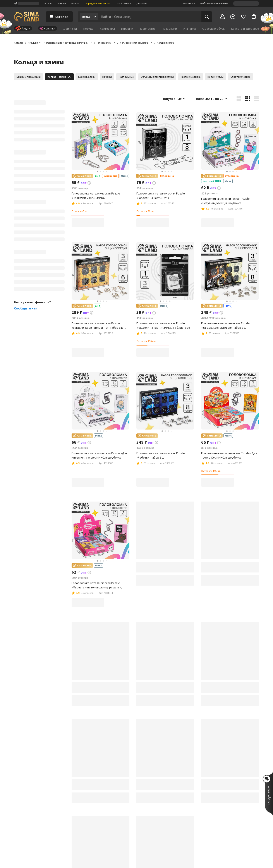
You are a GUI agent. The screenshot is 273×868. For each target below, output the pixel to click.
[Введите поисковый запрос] (150, 17)
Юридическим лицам (98, 3)
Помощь (62, 3)
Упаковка (190, 29)
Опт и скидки (123, 3)
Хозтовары (107, 29)
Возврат (76, 3)
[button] (166, 43)
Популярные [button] (174, 99)
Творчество (148, 29)
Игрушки (127, 29)
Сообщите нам (26, 308)
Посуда (88, 29)
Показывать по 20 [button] (211, 99)
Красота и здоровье (245, 29)
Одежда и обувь (214, 29)
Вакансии (189, 3)
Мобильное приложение (214, 3)
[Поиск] (207, 17)
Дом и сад (70, 29)
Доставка (142, 3)
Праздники (169, 29)
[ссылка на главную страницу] (27, 17)
